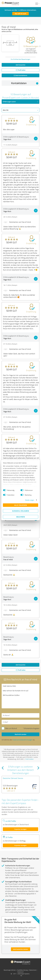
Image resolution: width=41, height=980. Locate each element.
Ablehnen (20, 517)
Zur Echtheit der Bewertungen (20, 59)
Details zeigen (30, 500)
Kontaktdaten (25, 83)
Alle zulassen (21, 505)
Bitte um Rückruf (11, 728)
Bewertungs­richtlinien (10, 970)
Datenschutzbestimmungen (23, 740)
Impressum (20, 972)
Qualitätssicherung (22, 970)
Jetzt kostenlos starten (21, 949)
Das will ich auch (20, 14)
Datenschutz (33, 970)
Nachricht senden (21, 734)
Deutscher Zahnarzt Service (13, 778)
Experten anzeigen (20, 829)
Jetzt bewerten (21, 65)
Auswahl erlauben (21, 511)
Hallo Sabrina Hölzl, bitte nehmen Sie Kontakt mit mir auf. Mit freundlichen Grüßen (20, 696)
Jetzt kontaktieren (20, 75)
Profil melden (30, 759)
